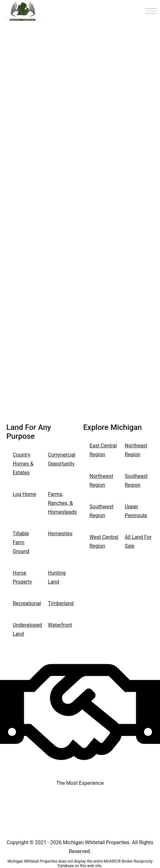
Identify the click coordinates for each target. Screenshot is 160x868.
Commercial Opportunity (62, 459)
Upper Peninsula (136, 511)
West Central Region (104, 541)
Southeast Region (136, 481)
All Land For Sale (138, 541)
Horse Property (22, 577)
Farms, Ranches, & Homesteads (62, 503)
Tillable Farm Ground (21, 542)
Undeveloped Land (27, 629)
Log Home (24, 494)
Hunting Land (57, 577)
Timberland (61, 603)
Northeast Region (136, 450)
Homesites (60, 534)
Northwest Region (101, 481)
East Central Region (103, 450)
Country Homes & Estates (23, 464)
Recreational (27, 603)
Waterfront (60, 625)
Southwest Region (102, 511)
